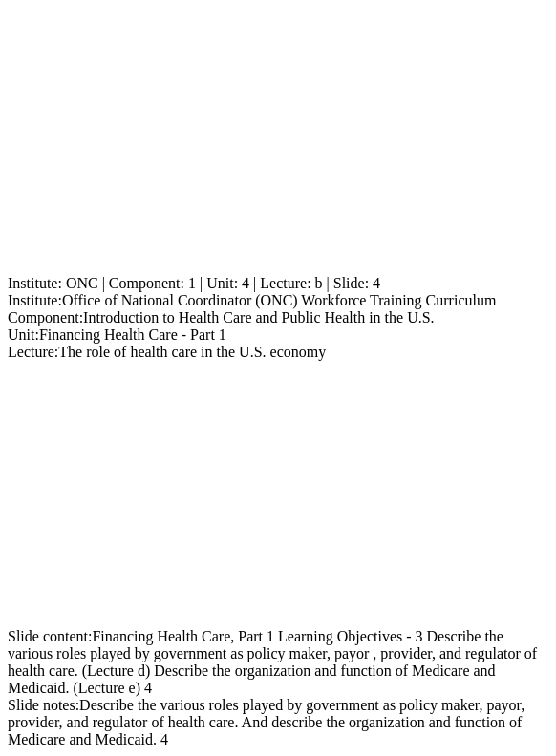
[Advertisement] (278, 141)
